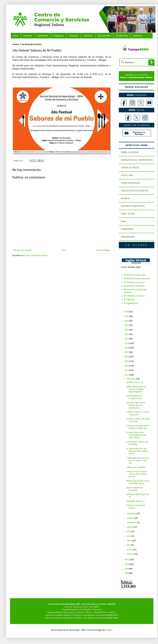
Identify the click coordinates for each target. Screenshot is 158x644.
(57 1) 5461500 (85, 610)
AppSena (138, 36)
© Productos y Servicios (134, 282)
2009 (127, 569)
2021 (127, 334)
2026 (127, 312)
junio (129, 536)
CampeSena (122, 36)
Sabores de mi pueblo (136, 467)
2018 (127, 348)
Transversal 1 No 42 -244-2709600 (86, 607)
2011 (127, 560)
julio (129, 532)
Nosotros (28, 36)
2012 (127, 375)
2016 (127, 357)
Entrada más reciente (22, 250)
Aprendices (43, 36)
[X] (141, 103)
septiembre (132, 523)
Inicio (16, 36)
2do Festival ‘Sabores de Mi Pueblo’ (137, 443)
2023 (127, 325)
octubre (130, 518)
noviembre (132, 514)
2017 (127, 352)
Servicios (88, 36)
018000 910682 (112, 618)
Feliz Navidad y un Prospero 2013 (134, 397)
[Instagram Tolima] (145, 118)
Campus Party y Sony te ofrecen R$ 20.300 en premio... (137, 474)
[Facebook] (124, 103)
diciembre (131, 379)
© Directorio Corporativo (135, 275)
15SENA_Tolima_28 (135, 382)
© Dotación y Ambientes (134, 286)
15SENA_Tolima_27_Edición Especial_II (138, 413)
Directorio (74, 36)
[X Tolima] (137, 118)
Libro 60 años (104, 36)
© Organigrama (131, 303)
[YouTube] (149, 103)
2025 (127, 316)
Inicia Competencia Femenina (135, 489)
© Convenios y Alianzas (134, 296)
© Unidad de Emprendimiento (137, 279)
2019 (127, 343)
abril (129, 545)
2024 (127, 321)
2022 (127, 330)
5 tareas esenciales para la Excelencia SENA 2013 (138, 427)
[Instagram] (132, 103)
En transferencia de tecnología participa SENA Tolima (136, 435)
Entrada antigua (103, 250)
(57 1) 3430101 (76, 618)
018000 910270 (112, 615)
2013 (127, 370)
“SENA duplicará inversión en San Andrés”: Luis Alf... (138, 461)
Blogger (109, 630)
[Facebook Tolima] (128, 118)
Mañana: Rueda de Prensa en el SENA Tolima (138, 482)
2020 (127, 339)
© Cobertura (129, 300)
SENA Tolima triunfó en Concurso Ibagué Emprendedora (136, 389)
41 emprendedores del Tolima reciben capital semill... (137, 451)
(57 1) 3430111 (76, 615)
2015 (127, 361)
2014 (127, 366)
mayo (130, 541)
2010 (127, 564)
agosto (130, 527)
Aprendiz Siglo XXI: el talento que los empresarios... (136, 405)
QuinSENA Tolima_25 (135, 501)
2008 (127, 573)
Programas (59, 36)
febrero (130, 554)
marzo (130, 550)
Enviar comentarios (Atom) (36, 256)
